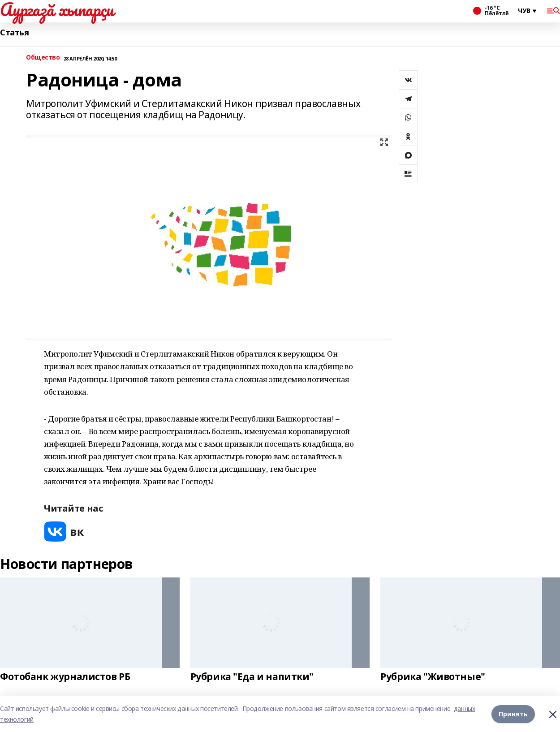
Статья (14, 32)
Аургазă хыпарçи (57, 9)
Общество (43, 58)
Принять (513, 714)
